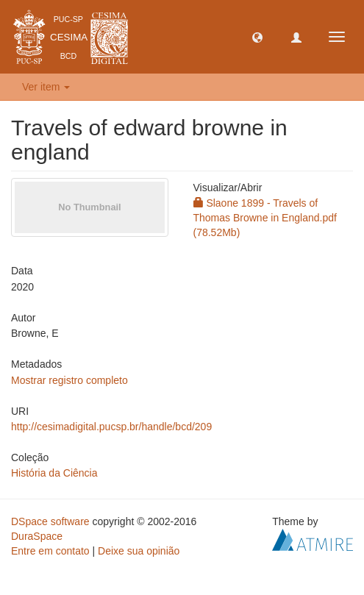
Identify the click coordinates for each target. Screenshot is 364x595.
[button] (257, 37)
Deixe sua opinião (139, 551)
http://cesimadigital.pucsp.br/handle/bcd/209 (111, 427)
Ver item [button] (46, 87)
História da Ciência (54, 473)
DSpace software (50, 521)
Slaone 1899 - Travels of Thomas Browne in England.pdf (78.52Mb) (265, 218)
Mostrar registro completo (69, 380)
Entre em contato (50, 551)
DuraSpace (37, 536)
